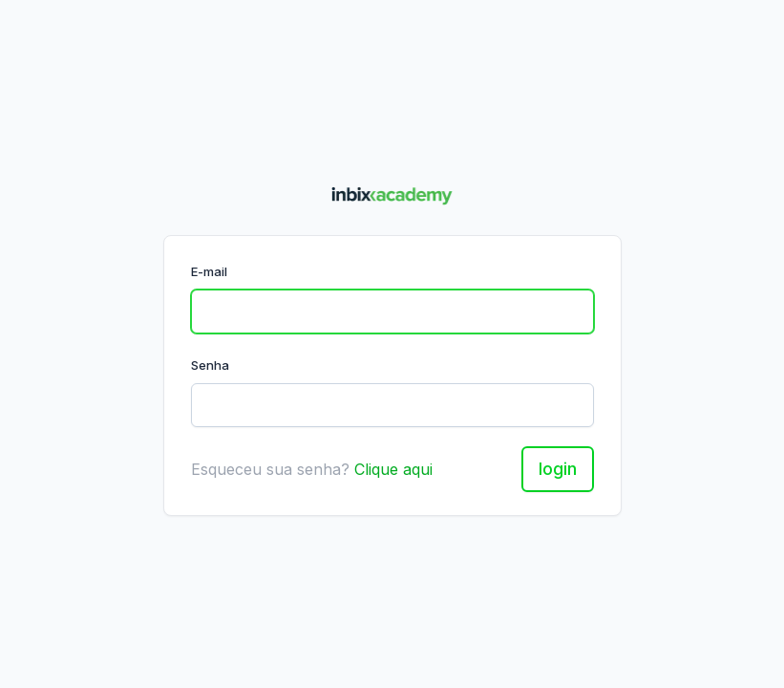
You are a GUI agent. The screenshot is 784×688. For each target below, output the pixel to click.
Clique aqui (393, 469)
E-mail (209, 271)
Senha (210, 365)
